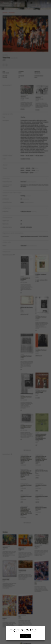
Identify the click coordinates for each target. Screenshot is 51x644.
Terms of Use (34, 631)
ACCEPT (25, 636)
